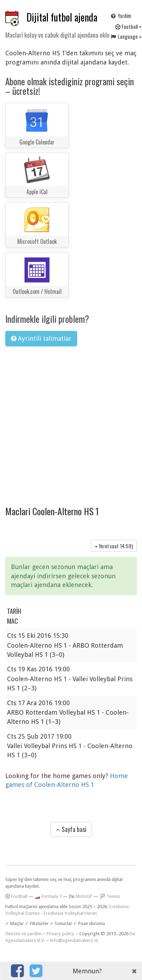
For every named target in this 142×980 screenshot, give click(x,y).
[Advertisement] (66, 421)
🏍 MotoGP (81, 896)
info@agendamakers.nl (74, 940)
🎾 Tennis (110, 896)
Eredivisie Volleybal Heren (70, 913)
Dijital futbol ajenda (62, 17)
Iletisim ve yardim (23, 934)
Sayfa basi (71, 829)
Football (16, 896)
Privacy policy (60, 934)
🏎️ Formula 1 (48, 896)
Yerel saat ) (114, 546)
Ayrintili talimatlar (41, 338)
